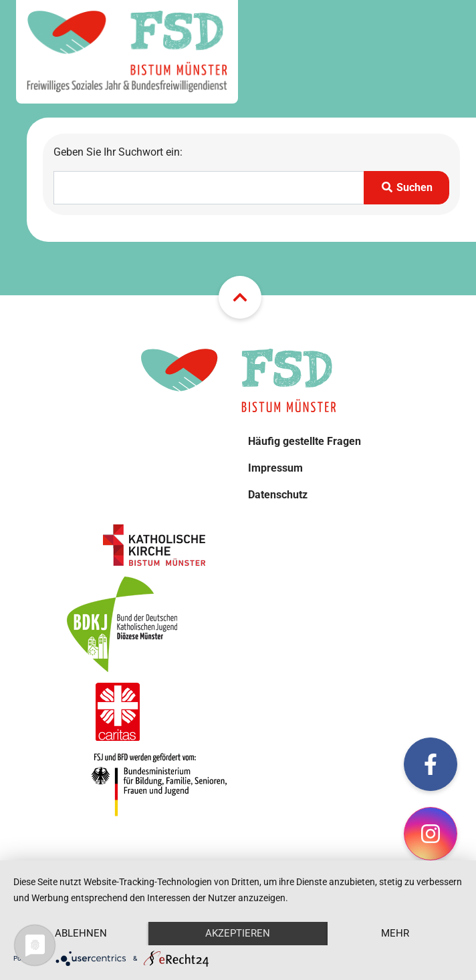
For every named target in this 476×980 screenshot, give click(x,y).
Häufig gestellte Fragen (305, 441)
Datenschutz (278, 495)
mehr (395, 933)
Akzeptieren (238, 933)
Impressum (275, 468)
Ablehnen (81, 933)
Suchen (406, 187)
